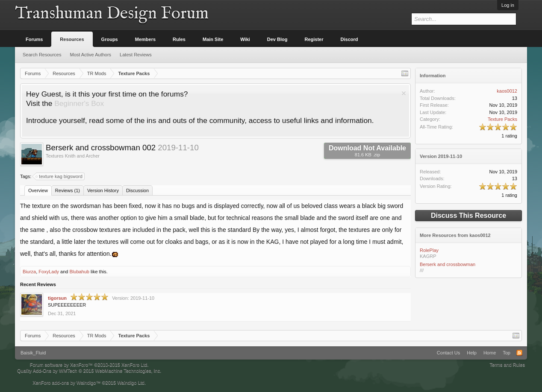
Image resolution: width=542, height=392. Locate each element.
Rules (179, 39)
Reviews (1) (68, 190)
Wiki (245, 39)
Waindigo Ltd (131, 383)
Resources (72, 39)
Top (507, 353)
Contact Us (448, 353)
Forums (34, 39)
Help (472, 353)
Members (145, 39)
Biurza (29, 272)
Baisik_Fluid (33, 353)
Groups (110, 39)
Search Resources (42, 55)
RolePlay (429, 250)
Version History (103, 190)
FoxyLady (49, 272)
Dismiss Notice (404, 93)
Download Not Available (367, 151)
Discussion (137, 190)
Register (314, 39)
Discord (349, 39)
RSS (519, 353)
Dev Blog (277, 39)
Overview (38, 190)
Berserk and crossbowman (448, 264)
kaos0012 (507, 91)
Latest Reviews (136, 55)
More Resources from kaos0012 (455, 235)
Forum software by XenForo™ (89, 365)
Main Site (213, 39)
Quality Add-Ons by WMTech (89, 371)
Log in (508, 5)
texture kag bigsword (59, 176)
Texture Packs (502, 119)
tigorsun (57, 298)
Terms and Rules (507, 365)
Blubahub (79, 272)
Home (490, 353)
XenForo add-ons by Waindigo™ (66, 383)
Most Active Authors (91, 55)
